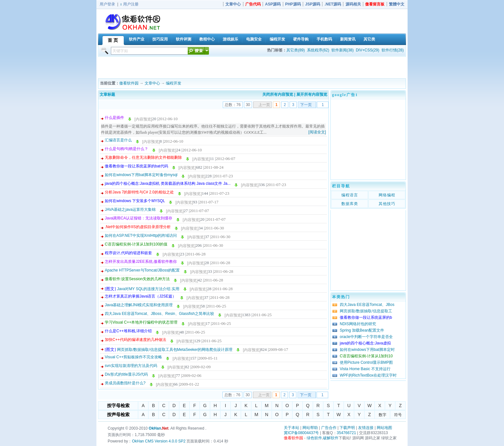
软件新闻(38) (342, 50)
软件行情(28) (393, 50)
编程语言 (350, 195)
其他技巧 (387, 204)
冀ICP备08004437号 (301, 433)
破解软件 (331, 438)
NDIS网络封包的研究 (358, 324)
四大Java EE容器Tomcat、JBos (367, 305)
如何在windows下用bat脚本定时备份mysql (141, 175)
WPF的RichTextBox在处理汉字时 (368, 375)
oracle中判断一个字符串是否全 (366, 337)
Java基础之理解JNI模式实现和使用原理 (139, 305)
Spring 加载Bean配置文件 (362, 330)
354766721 (346, 433)
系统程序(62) (318, 50)
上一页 (264, 105)
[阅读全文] (317, 132)
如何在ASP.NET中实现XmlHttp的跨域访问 (141, 236)
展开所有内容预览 (312, 94)
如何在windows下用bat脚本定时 (367, 350)
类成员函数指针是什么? (125, 383)
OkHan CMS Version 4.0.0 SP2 (159, 441)
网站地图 (384, 428)
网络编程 (387, 195)
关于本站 (292, 428)
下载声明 (347, 428)
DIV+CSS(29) (368, 50)
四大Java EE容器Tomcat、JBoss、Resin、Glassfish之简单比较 (159, 314)
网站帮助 (310, 428)
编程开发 (174, 83)
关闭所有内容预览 (278, 94)
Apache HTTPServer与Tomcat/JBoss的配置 (142, 270)
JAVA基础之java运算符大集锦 (130, 210)
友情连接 (366, 428)
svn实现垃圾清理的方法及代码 (131, 366)
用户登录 (107, 4)
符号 (398, 415)
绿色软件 (314, 438)
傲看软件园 (129, 83)
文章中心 (152, 83)
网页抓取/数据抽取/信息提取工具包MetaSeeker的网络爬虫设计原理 (175, 350)
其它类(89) (296, 50)
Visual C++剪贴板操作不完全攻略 (133, 357)
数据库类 (350, 204)
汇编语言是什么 (118, 140)
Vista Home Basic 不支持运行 (365, 369)
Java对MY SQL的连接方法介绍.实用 (148, 289)
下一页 (306, 105)
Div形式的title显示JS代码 (126, 374)
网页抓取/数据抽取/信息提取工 (366, 311)
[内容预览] (143, 119)
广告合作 (329, 428)
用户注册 (131, 4)
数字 (382, 415)
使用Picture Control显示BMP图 (366, 362)
